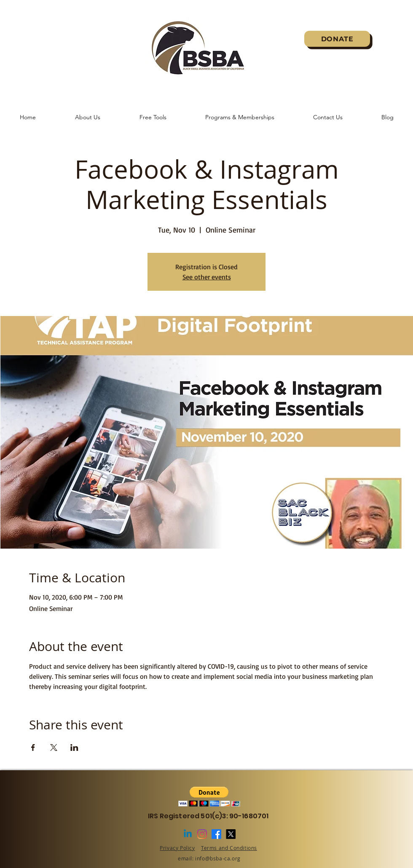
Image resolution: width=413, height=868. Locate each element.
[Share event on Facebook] (33, 747)
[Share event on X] (54, 747)
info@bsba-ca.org (218, 858)
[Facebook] (216, 834)
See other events (207, 277)
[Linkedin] (188, 834)
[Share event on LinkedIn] (74, 747)
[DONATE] (337, 39)
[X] (231, 834)
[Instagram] (202, 834)
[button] (209, 797)
